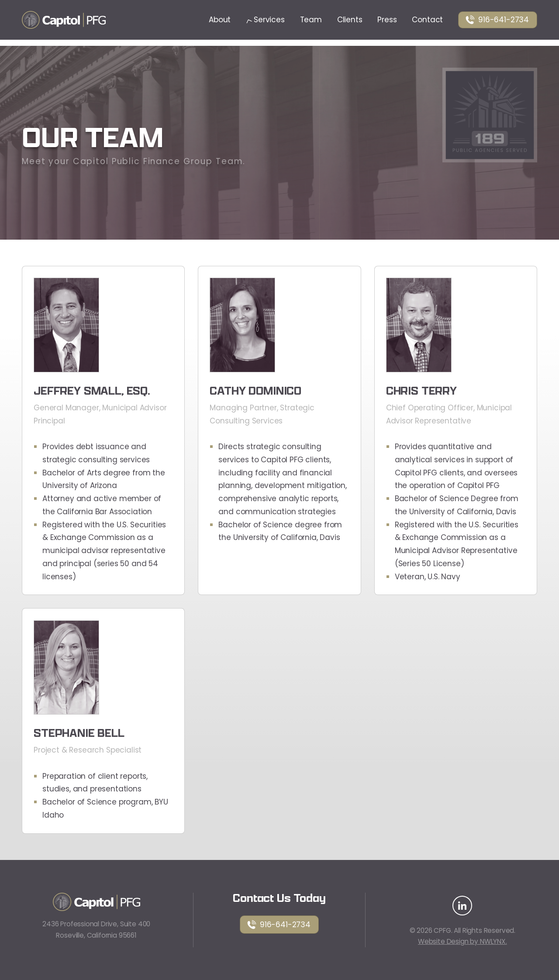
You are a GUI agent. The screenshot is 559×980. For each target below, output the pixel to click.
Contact (427, 20)
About (220, 20)
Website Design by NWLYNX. (462, 941)
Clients (350, 20)
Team (311, 20)
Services (265, 20)
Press (387, 20)
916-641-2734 (497, 20)
